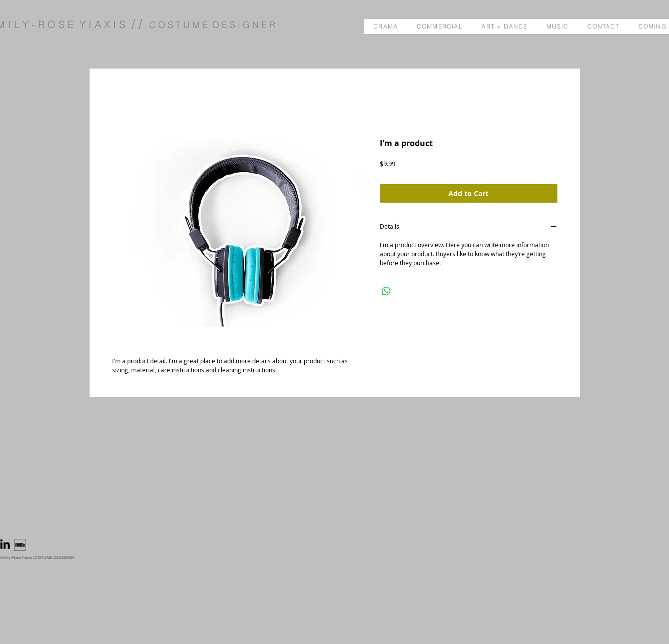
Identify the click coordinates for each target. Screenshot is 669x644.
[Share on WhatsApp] (386, 291)
